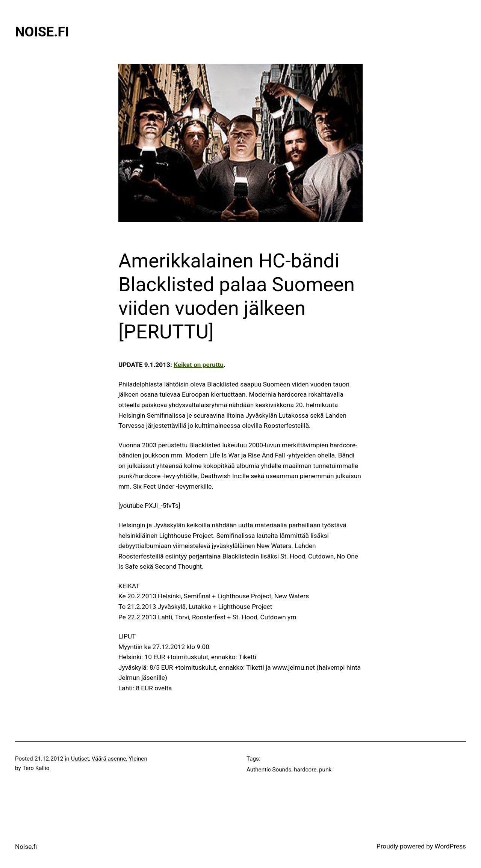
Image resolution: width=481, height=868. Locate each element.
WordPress (450, 846)
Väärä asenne (109, 759)
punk (325, 770)
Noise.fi (42, 32)
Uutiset (80, 759)
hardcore (305, 770)
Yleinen (138, 759)
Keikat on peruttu (199, 365)
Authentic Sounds (269, 770)
